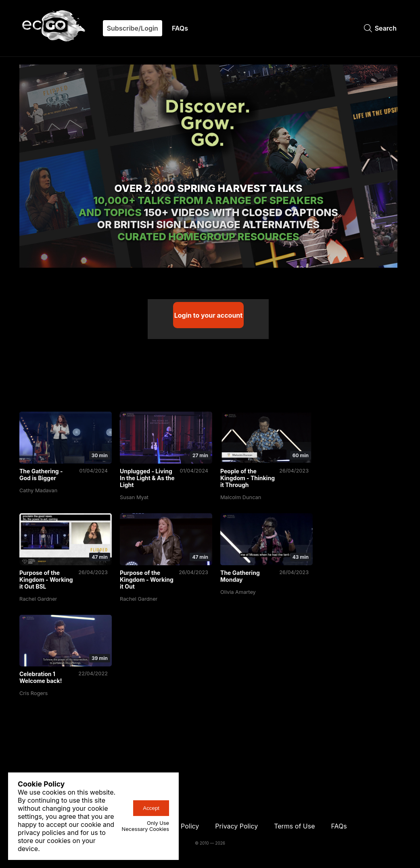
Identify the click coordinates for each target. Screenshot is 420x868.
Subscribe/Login (133, 28)
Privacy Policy (236, 826)
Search (380, 28)
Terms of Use (294, 826)
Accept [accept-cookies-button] (151, 808)
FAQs (180, 28)
